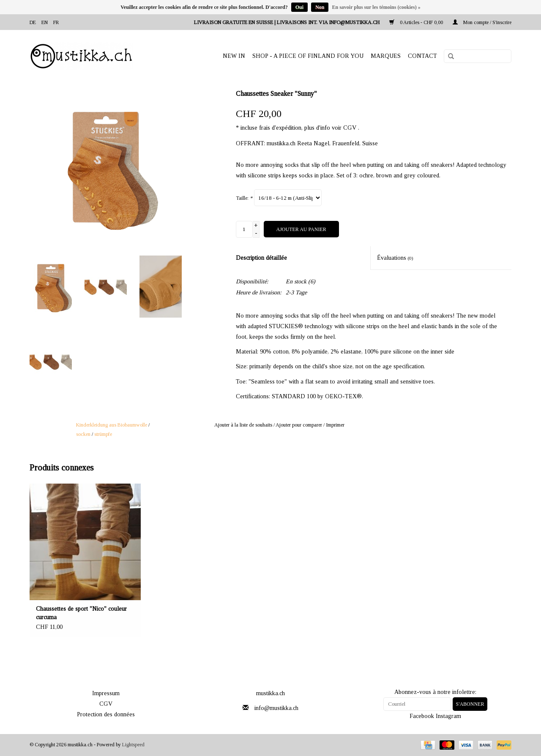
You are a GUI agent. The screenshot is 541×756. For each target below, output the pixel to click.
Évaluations (395, 258)
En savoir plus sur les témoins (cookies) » (376, 7)
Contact (422, 56)
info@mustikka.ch (276, 708)
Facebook (422, 716)
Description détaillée (261, 258)
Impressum (106, 693)
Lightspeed (133, 745)
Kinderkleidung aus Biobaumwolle (112, 425)
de (33, 22)
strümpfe (103, 434)
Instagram (448, 716)
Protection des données (106, 714)
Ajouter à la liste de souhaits (243, 425)
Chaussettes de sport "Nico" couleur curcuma (81, 613)
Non (320, 7)
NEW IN (234, 56)
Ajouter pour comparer (299, 425)
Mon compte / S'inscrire (482, 22)
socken (83, 434)
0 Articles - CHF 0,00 (417, 22)
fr (56, 22)
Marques (386, 56)
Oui (299, 7)
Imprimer (335, 425)
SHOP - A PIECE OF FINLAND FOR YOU (308, 56)
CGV (106, 704)
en (45, 22)
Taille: (244, 198)
